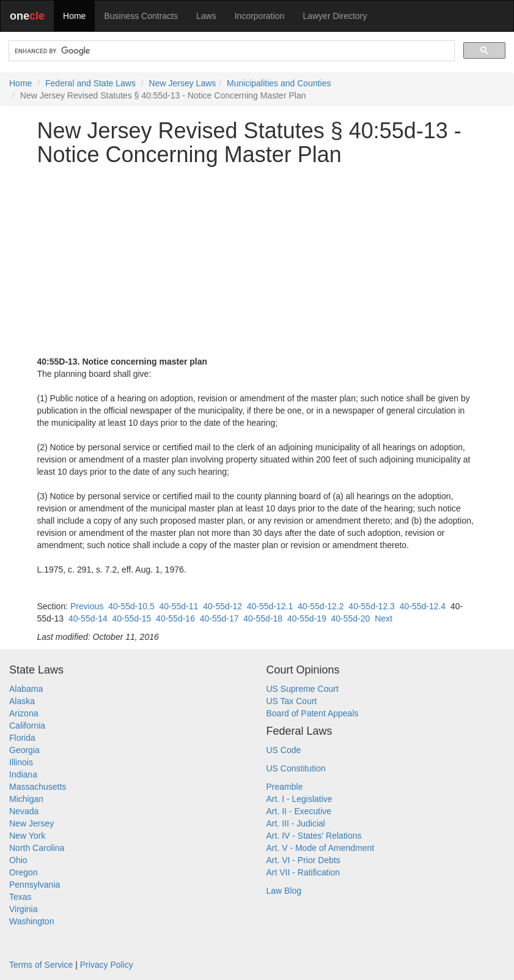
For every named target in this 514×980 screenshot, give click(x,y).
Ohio (18, 860)
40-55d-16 (175, 618)
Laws (206, 16)
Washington (31, 921)
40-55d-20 (351, 618)
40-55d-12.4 (423, 606)
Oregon (24, 872)
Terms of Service (41, 965)
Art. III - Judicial (296, 823)
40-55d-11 (179, 606)
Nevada (24, 811)
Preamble (285, 787)
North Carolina (37, 848)
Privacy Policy (107, 965)
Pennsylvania (35, 885)
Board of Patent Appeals (313, 713)
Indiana (23, 774)
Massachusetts (38, 787)
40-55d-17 (219, 618)
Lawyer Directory (335, 16)
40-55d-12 (222, 606)
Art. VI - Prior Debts (303, 860)
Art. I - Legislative (299, 799)
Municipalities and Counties (279, 83)
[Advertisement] (257, 261)
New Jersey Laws (183, 83)
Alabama (26, 689)
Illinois (21, 762)
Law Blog (284, 891)
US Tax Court (292, 701)
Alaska (22, 701)
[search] (230, 51)
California (27, 726)
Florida (22, 738)
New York (27, 836)
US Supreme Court (303, 689)
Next (384, 618)
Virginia (23, 909)
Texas (20, 897)
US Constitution (296, 768)
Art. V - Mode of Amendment (321, 848)
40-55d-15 (131, 618)
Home (74, 16)
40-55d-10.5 (131, 606)
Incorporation (260, 16)
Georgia (24, 750)
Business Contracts (141, 16)
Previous (87, 606)
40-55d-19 (307, 618)
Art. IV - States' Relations (314, 836)
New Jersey (31, 823)
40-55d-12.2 (321, 606)
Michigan (26, 799)
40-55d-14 (88, 618)
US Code (284, 750)
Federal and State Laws (90, 83)
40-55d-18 (263, 618)
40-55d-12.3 (372, 606)
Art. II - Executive (299, 811)
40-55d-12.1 (270, 606)
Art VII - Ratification (303, 872)
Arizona (24, 713)
